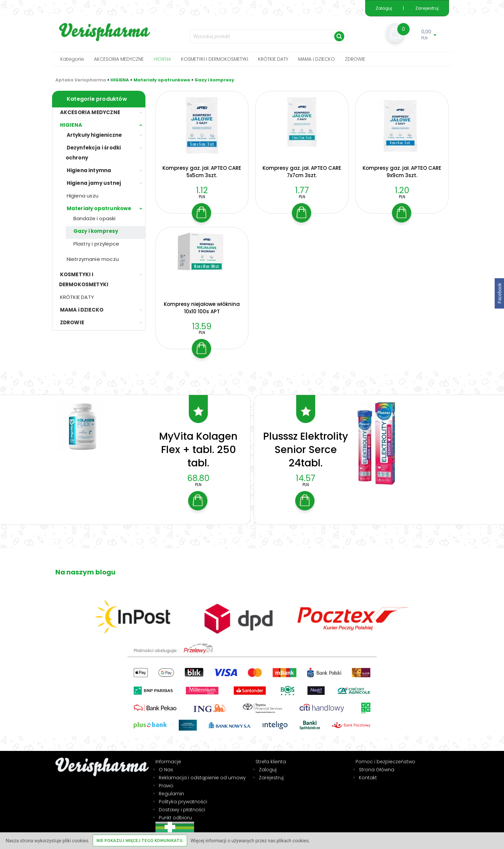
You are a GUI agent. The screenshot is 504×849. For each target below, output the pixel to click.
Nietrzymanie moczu (93, 259)
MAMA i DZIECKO (317, 59)
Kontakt (368, 769)
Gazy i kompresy (214, 80)
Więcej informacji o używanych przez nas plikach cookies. (250, 841)
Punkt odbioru (175, 809)
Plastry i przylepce (96, 244)
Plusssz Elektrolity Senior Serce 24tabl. (306, 441)
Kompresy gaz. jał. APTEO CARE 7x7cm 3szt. (302, 172)
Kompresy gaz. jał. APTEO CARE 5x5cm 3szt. (202, 172)
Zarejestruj (427, 8)
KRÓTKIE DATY (273, 59)
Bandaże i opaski (95, 218)
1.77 (302, 190)
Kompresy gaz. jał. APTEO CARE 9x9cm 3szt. (402, 172)
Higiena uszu (83, 196)
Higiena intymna (89, 170)
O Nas (166, 761)
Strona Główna (377, 761)
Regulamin (171, 785)
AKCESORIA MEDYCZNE (119, 59)
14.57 (306, 470)
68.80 (198, 470)
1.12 (202, 190)
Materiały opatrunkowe (162, 80)
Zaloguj (384, 8)
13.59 (202, 326)
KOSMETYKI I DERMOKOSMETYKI (215, 59)
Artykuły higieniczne (94, 135)
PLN (202, 197)
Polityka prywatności (183, 793)
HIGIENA (162, 59)
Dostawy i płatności (182, 801)
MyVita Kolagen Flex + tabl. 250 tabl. (198, 441)
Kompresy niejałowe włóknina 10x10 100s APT (202, 308)
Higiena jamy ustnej (94, 183)
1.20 (402, 190)
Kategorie (72, 59)
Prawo (166, 777)
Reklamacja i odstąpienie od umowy (202, 769)
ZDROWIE (355, 59)
